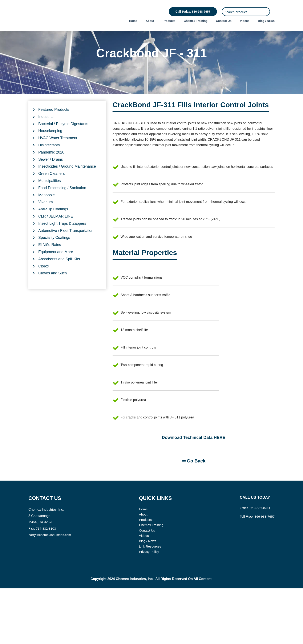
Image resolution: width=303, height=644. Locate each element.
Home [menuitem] (133, 21)
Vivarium (46, 213)
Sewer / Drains (51, 170)
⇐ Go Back (194, 515)
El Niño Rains (50, 256)
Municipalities (50, 191)
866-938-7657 (264, 571)
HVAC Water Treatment (58, 148)
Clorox (44, 277)
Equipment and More (56, 263)
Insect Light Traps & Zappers (62, 234)
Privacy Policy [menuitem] (150, 607)
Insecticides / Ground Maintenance (67, 177)
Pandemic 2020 (51, 163)
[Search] (246, 12)
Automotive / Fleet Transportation (66, 242)
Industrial (46, 127)
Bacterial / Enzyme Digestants (64, 134)
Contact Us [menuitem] (224, 21)
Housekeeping (50, 141)
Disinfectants (49, 156)
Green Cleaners (52, 184)
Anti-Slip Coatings (53, 220)
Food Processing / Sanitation (62, 199)
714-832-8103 (47, 583)
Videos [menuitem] (245, 21)
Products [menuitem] (169, 21)
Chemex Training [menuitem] (196, 21)
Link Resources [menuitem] (151, 602)
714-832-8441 (260, 562)
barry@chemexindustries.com (51, 589)
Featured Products (54, 120)
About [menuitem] (150, 21)
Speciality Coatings (54, 249)
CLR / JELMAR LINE (56, 227)
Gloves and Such (53, 285)
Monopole (47, 206)
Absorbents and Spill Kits (59, 270)
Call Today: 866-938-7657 (193, 12)
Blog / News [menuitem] (266, 21)
